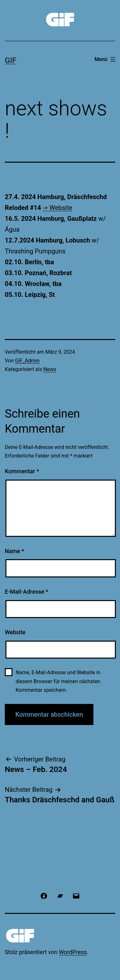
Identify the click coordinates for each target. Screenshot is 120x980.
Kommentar (22, 471)
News (50, 369)
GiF (11, 60)
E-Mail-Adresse (27, 592)
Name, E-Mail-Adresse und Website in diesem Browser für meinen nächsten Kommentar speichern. (58, 681)
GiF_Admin (27, 361)
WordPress (73, 952)
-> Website (57, 208)
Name (14, 551)
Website (15, 632)
